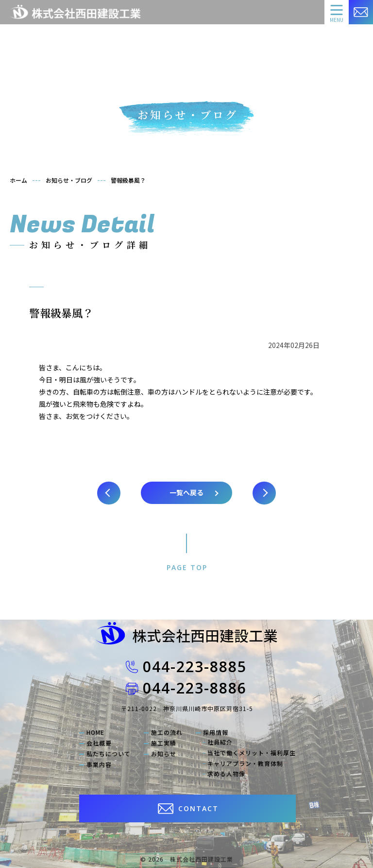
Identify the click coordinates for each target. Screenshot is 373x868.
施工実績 (164, 743)
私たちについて (109, 754)
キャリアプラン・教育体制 (245, 764)
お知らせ (164, 754)
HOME (95, 732)
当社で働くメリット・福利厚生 (252, 753)
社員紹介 (220, 742)
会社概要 (99, 743)
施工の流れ (167, 732)
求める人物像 (226, 774)
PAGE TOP (187, 567)
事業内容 (99, 764)
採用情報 (216, 732)
